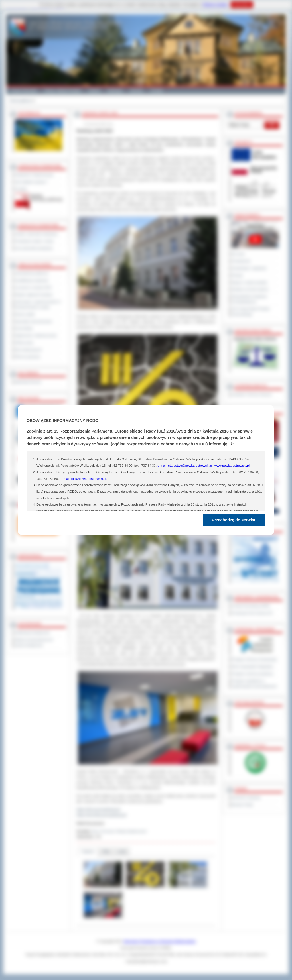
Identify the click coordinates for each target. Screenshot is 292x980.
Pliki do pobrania (28, 357)
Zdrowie (136, 91)
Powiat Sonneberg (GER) (251, 606)
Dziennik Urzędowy (246, 798)
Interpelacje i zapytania (249, 268)
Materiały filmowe (28, 382)
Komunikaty (24, 328)
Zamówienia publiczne (32, 273)
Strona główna (20, 101)
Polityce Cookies (215, 5)
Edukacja (115, 91)
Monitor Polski (242, 805)
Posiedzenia (241, 261)
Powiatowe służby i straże (34, 241)
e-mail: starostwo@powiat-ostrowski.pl (185, 466)
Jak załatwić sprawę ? (32, 182)
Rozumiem (242, 5)
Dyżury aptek (25, 314)
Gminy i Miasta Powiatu (63, 91)
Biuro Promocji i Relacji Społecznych (119, 831)
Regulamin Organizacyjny (34, 175)
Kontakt (157, 91)
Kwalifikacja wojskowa (32, 280)
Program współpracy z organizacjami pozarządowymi (254, 683)
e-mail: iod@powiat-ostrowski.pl (84, 479)
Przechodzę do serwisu (234, 520)
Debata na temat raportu (250, 289)
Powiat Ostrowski (23, 91)
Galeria (94, 91)
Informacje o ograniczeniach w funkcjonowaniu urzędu (38, 304)
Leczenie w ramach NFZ (33, 288)
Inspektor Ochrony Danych (252, 394)
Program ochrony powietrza (253, 674)
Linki (122, 852)
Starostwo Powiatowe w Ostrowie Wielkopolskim (160, 941)
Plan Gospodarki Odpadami (253, 667)
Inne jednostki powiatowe (34, 248)
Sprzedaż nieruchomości (34, 321)
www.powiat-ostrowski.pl (232, 466)
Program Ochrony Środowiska (254, 659)
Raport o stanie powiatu (250, 282)
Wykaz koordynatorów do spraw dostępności (34, 642)
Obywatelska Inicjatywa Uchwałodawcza (249, 299)
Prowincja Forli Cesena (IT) (252, 613)
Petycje (237, 275)
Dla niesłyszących (29, 350)
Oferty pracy (24, 343)
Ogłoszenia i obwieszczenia (36, 335)
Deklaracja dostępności (33, 633)
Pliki (106, 852)
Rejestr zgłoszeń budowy (34, 295)
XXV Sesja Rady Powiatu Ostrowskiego (251, 312)
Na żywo (238, 254)
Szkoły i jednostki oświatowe (36, 234)
